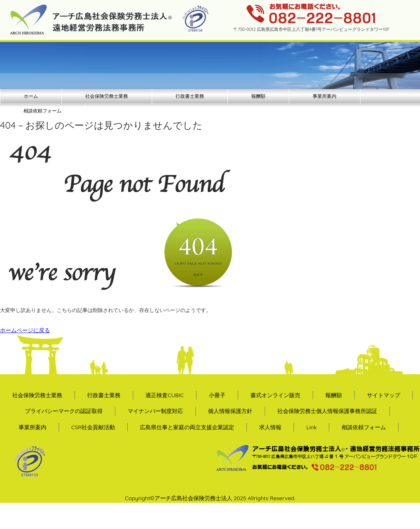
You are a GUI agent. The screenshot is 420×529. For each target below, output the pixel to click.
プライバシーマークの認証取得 (64, 411)
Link (311, 427)
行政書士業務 (190, 96)
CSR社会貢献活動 (93, 427)
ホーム (31, 96)
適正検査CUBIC (165, 395)
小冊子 (217, 395)
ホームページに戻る (25, 330)
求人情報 (270, 427)
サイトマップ (384, 395)
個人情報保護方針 (230, 411)
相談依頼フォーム (42, 111)
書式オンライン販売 (275, 395)
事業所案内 (325, 96)
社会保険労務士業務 (107, 96)
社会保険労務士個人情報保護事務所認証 (327, 411)
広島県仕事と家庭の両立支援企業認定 (187, 427)
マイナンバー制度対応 (155, 411)
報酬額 (258, 96)
